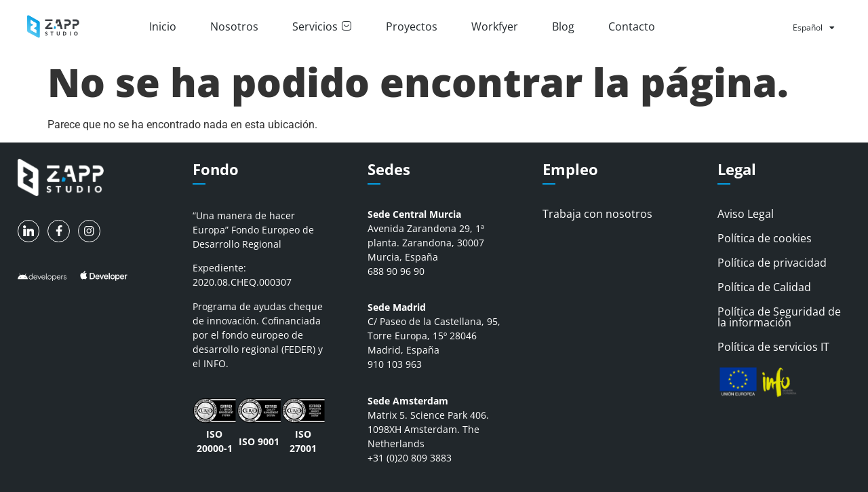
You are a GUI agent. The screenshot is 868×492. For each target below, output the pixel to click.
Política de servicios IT (773, 347)
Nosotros (234, 26)
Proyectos (412, 26)
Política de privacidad (772, 263)
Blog (563, 26)
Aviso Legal (746, 214)
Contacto (632, 26)
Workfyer (495, 26)
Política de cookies (765, 238)
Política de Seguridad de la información (779, 317)
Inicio (163, 26)
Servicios (322, 26)
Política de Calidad (764, 287)
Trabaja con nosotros (597, 214)
